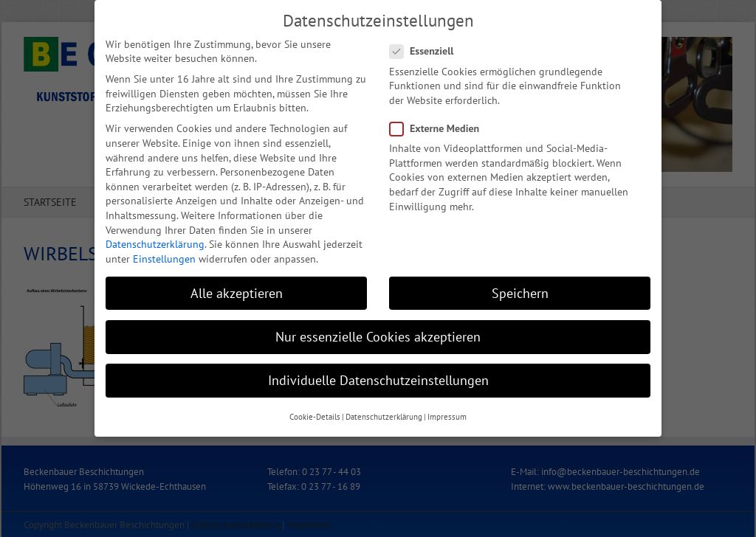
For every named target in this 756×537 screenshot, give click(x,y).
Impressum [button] (447, 412)
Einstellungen (164, 254)
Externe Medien (440, 124)
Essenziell (427, 47)
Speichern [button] (520, 289)
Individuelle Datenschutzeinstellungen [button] (378, 376)
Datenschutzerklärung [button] (384, 412)
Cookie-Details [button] (315, 412)
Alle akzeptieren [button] (237, 289)
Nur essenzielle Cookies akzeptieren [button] (378, 332)
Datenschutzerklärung (155, 240)
